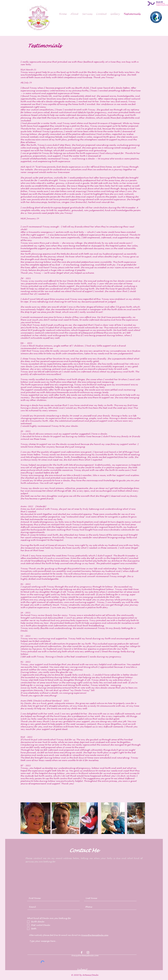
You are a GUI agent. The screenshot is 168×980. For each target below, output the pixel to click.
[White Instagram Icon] (88, 952)
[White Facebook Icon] (82, 952)
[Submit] (82, 970)
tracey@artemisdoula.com (95, 935)
